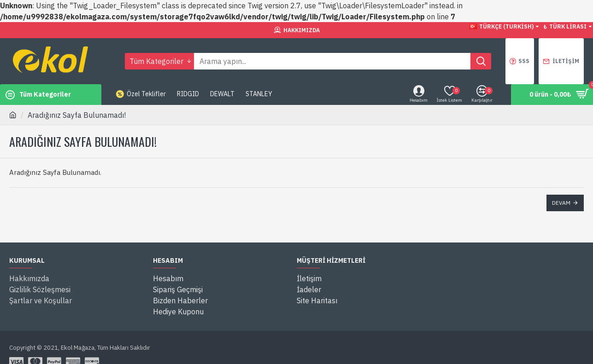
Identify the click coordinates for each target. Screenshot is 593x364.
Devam (561, 203)
